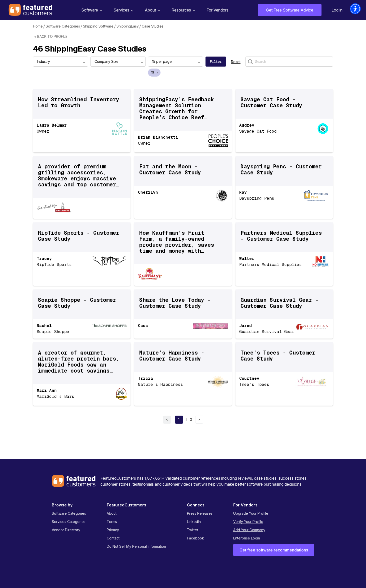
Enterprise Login (247, 538)
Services (123, 10)
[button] (355, 9)
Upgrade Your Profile (251, 513)
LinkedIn (194, 522)
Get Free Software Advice (290, 10)
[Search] (289, 62)
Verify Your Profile (248, 522)
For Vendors (217, 10)
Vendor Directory (66, 530)
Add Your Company (249, 530)
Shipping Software (98, 26)
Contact (113, 538)
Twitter (193, 530)
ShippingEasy (128, 26)
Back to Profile (52, 36)
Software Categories (63, 26)
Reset (236, 62)
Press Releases (200, 513)
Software (91, 10)
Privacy (113, 530)
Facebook (195, 538)
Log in (337, 10)
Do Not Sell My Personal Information (136, 546)
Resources (183, 10)
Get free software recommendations (274, 550)
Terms (112, 522)
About (152, 10)
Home (38, 26)
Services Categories (69, 522)
